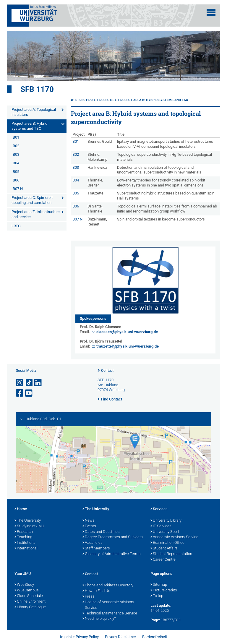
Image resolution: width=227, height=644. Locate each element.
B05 (16, 172)
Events (89, 526)
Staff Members (96, 549)
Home (21, 509)
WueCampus (27, 591)
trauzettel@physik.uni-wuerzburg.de (128, 346)
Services (159, 509)
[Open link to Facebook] (20, 393)
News (89, 521)
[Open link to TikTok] (29, 383)
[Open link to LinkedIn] (38, 383)
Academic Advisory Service (174, 537)
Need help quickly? (99, 619)
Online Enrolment (30, 602)
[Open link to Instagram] (20, 383)
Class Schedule (29, 596)
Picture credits (164, 591)
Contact (107, 371)
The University (28, 521)
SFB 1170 (37, 89)
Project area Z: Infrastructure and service (36, 214)
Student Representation (171, 554)
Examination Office (167, 543)
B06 (16, 180)
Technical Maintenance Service (110, 614)
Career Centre (163, 560)
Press (89, 597)
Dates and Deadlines (101, 532)
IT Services (161, 526)
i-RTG (16, 226)
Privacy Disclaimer (120, 637)
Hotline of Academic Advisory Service (108, 605)
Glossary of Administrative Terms (112, 554)
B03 (16, 154)
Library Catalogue (30, 607)
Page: (155, 620)
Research (24, 532)
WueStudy (24, 585)
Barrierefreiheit (155, 637)
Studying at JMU (29, 526)
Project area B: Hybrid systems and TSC (29, 126)
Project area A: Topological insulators (34, 112)
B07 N (18, 189)
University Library (166, 521)
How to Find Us (96, 591)
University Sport (165, 532)
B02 (16, 146)
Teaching (23, 537)
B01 (16, 137)
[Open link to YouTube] (29, 393)
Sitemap (159, 585)
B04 (16, 163)
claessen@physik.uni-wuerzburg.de (127, 332)
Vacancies (93, 543)
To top (157, 596)
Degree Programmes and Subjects (113, 537)
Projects (105, 100)
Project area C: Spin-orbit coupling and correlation (32, 200)
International (26, 549)
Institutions (25, 543)
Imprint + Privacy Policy (79, 637)
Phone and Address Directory (108, 585)
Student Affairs (164, 549)
